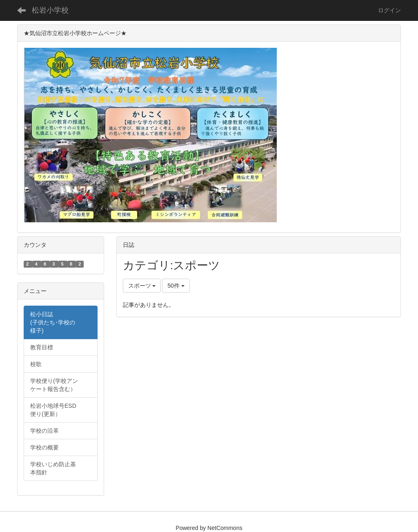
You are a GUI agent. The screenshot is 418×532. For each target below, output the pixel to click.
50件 (176, 286)
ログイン (389, 10)
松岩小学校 (50, 10)
